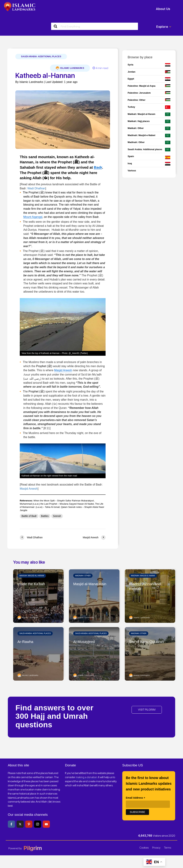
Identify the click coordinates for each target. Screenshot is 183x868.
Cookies (144, 848)
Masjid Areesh (63, 370)
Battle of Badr (29, 516)
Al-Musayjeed (84, 642)
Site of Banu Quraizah (147, 642)
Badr (98, 167)
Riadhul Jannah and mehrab (145, 586)
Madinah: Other (83, 576)
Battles (45, 516)
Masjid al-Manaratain (90, 584)
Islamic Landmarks (70, 68)
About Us (163, 9)
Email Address (136, 798)
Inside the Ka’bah (31, 584)
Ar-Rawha (25, 642)
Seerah (57, 516)
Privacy (156, 848)
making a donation (86, 777)
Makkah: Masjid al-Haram (32, 576)
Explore (164, 27)
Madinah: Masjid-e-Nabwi (143, 576)
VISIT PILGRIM (147, 710)
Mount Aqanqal (33, 217)
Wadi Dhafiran (36, 188)
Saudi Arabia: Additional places (41, 56)
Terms (168, 848)
